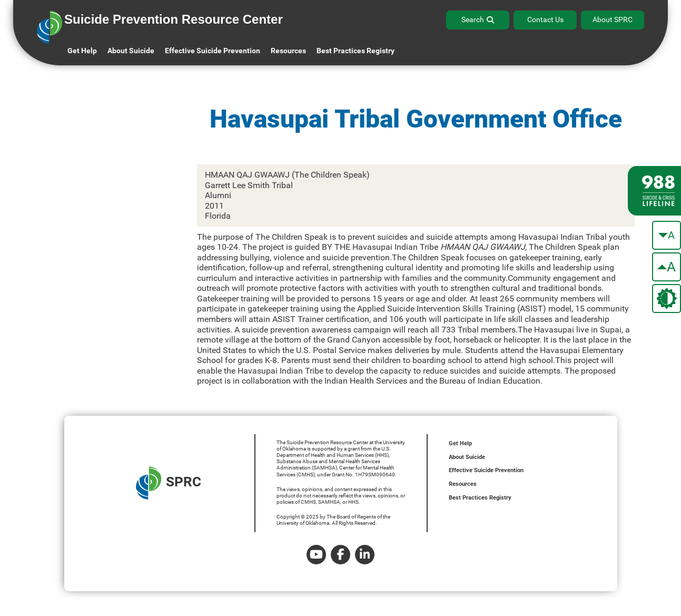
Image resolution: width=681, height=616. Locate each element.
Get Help (82, 51)
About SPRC (613, 19)
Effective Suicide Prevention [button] (213, 51)
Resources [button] (288, 51)
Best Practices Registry (356, 51)
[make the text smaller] (667, 235)
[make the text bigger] (667, 267)
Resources (463, 484)
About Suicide (131, 51)
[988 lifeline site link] (654, 191)
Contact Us (545, 19)
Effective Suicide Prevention (486, 470)
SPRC (169, 483)
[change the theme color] (667, 299)
